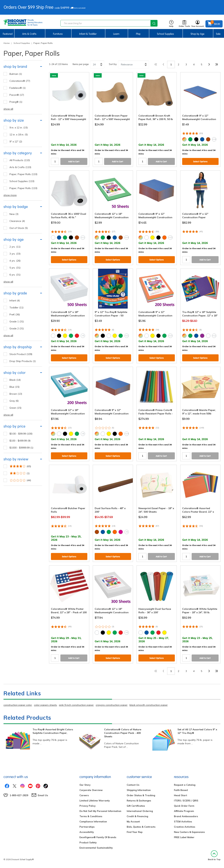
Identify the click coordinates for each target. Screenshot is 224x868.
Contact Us (133, 785)
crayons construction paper (112, 705)
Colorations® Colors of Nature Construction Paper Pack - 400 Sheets (123, 733)
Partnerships (87, 827)
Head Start (181, 795)
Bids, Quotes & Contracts (141, 827)
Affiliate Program (184, 811)
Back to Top (214, 856)
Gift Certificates (136, 806)
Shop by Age (197, 34)
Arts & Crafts (29, 34)
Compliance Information (93, 822)
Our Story (85, 785)
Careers (84, 795)
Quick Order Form (184, 806)
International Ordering (140, 811)
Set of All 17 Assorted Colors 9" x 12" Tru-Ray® (197, 731)
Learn (116, 34)
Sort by (113, 64)
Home (7, 43)
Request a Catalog (185, 785)
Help (171, 24)
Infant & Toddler (88, 34)
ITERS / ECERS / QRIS (186, 801)
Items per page (81, 64)
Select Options (200, 162)
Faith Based (181, 790)
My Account (133, 822)
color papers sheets (45, 705)
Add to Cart (74, 162)
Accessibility (87, 832)
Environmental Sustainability (96, 848)
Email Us (43, 795)
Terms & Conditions (91, 816)
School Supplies (165, 34)
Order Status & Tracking (141, 795)
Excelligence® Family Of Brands (98, 837)
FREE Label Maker (184, 837)
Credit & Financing (137, 816)
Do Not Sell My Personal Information (100, 811)
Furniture (58, 34)
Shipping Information (139, 790)
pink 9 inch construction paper (76, 705)
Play (138, 34)
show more (10, 195)
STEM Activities (183, 822)
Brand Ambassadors (186, 816)
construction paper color (18, 705)
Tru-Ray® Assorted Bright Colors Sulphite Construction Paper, (53, 731)
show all (8, 109)
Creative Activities (185, 827)
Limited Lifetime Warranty (95, 801)
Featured (8, 34)
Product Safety (88, 842)
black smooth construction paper (149, 705)
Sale (218, 34)
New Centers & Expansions (189, 832)
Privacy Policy (87, 806)
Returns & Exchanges (139, 801)
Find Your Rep (135, 832)
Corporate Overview (91, 790)
